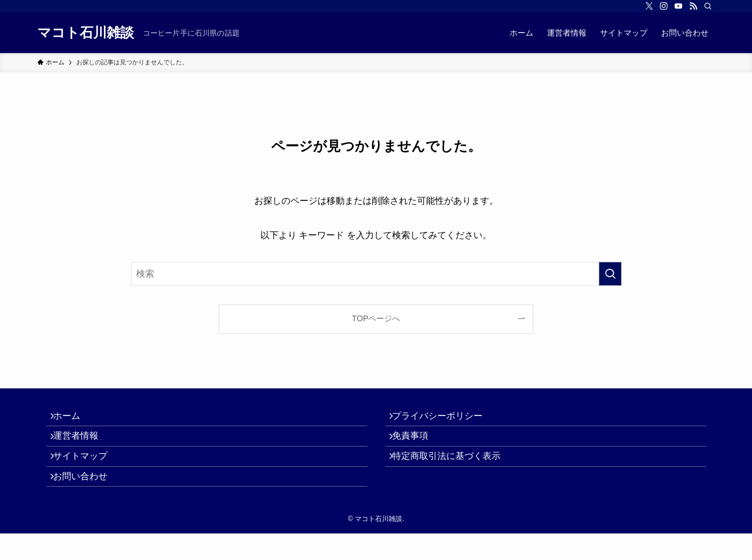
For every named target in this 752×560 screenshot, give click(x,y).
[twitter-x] (649, 6)
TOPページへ (376, 318)
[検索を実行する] (610, 274)
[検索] (708, 6)
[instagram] (664, 6)
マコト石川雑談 (86, 33)
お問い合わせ (87, 499)
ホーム (73, 419)
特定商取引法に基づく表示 (453, 472)
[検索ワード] (376, 274)
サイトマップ (87, 472)
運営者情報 (82, 446)
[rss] (693, 6)
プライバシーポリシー (444, 419)
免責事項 (417, 446)
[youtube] (679, 6)
